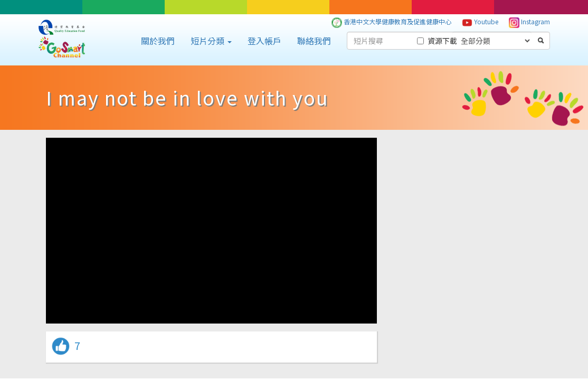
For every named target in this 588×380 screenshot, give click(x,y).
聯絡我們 (314, 41)
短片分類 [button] (211, 41)
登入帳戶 (264, 41)
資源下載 (437, 41)
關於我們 (158, 41)
